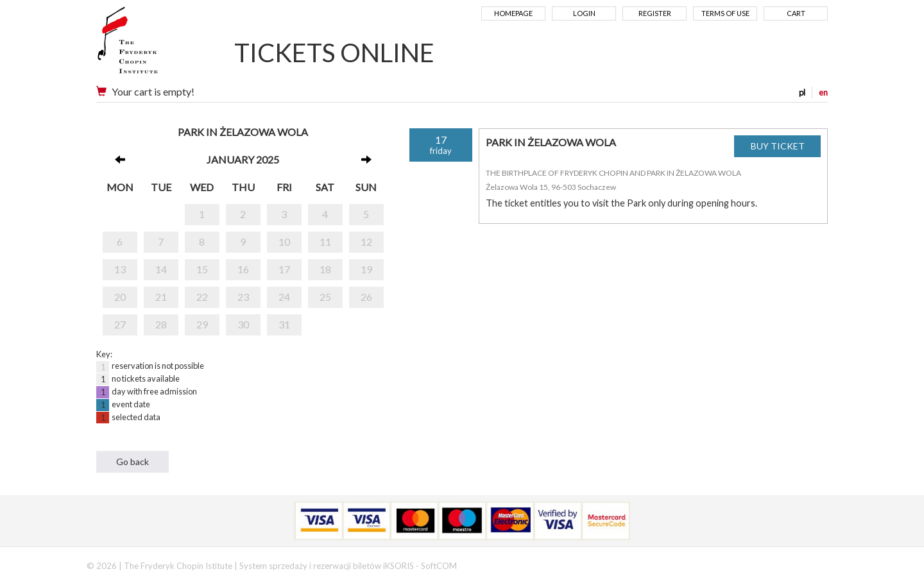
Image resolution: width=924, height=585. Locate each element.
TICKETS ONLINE (334, 53)
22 (202, 297)
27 (120, 324)
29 (202, 324)
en (823, 92)
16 (243, 269)
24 (284, 297)
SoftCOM (439, 566)
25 (325, 297)
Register (655, 13)
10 (284, 242)
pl (802, 92)
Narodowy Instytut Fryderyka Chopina (152, 45)
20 (120, 297)
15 (202, 269)
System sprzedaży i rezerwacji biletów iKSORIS (327, 566)
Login (584, 13)
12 (366, 242)
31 (284, 324)
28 (161, 324)
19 (366, 269)
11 (325, 242)
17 (284, 269)
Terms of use (725, 13)
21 (161, 297)
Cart (796, 13)
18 (325, 269)
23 (243, 297)
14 (161, 269)
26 (366, 297)
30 (243, 324)
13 (120, 269)
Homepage (513, 13)
